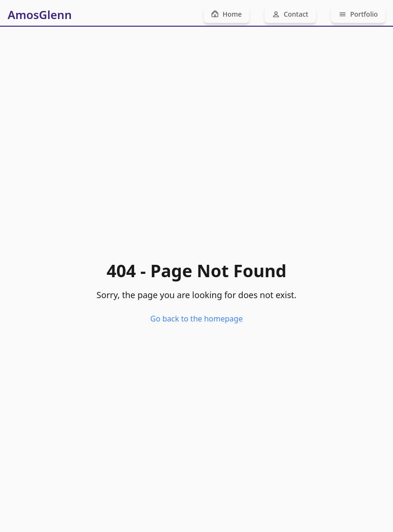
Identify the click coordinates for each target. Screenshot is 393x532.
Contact (290, 14)
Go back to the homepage (196, 319)
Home (226, 14)
